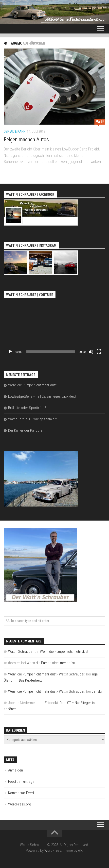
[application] (54, 328)
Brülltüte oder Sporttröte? (27, 408)
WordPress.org (20, 804)
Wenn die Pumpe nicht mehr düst (32, 385)
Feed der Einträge (21, 782)
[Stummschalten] (91, 352)
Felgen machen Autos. (27, 139)
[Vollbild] (99, 352)
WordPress (53, 851)
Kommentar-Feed (21, 793)
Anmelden (16, 770)
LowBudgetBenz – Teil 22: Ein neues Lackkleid (42, 396)
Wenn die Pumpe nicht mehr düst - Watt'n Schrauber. (47, 674)
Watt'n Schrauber (21, 652)
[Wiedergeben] (10, 352)
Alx (80, 851)
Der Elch (98, 691)
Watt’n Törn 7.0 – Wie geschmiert (32, 419)
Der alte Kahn (15, 131)
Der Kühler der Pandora (25, 430)
